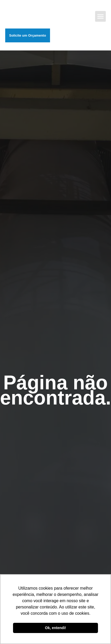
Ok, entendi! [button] (56, 628)
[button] (101, 16)
